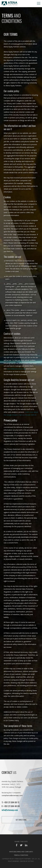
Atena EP (10, 4)
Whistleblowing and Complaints (21, 852)
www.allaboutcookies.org (16, 369)
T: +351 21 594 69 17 (10, 802)
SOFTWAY (31, 861)
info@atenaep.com (10, 810)
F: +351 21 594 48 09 (11, 806)
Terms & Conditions (21, 855)
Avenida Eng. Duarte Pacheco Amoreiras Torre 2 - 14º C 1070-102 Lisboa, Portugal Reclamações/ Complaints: (12, 788)
